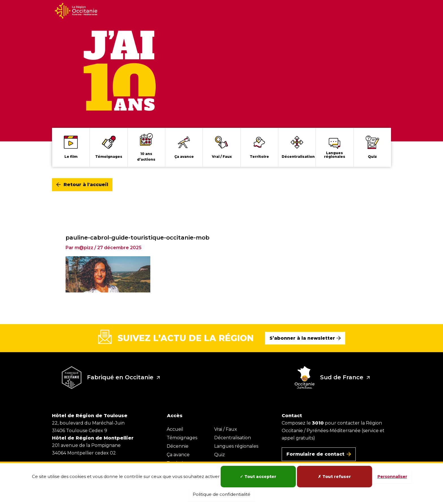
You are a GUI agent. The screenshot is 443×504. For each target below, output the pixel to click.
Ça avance (178, 455)
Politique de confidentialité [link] (221, 494)
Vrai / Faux (226, 429)
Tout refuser (334, 477)
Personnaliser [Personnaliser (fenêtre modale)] (392, 477)
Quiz (220, 455)
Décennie (178, 446)
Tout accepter (258, 477)
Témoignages (182, 438)
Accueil (175, 429)
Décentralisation (233, 438)
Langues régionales (236, 446)
